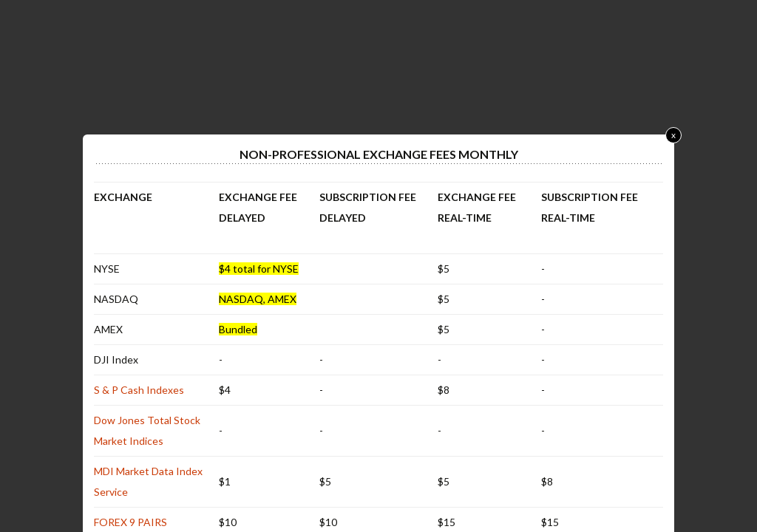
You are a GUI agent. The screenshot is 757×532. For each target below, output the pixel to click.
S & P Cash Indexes (139, 390)
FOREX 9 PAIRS (130, 522)
